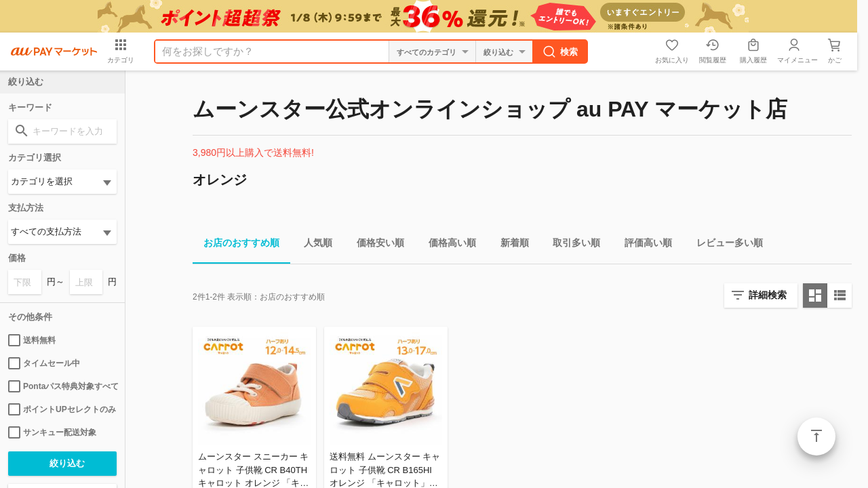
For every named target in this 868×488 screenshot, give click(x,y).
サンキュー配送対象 (52, 432)
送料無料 (32, 340)
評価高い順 (643, 245)
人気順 (313, 245)
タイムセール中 (44, 363)
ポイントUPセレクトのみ (62, 409)
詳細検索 (768, 295)
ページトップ (816, 436)
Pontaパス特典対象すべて (62, 386)
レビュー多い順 (724, 245)
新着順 (509, 245)
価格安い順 (375, 245)
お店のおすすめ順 (236, 245)
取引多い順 (571, 245)
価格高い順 (447, 245)
